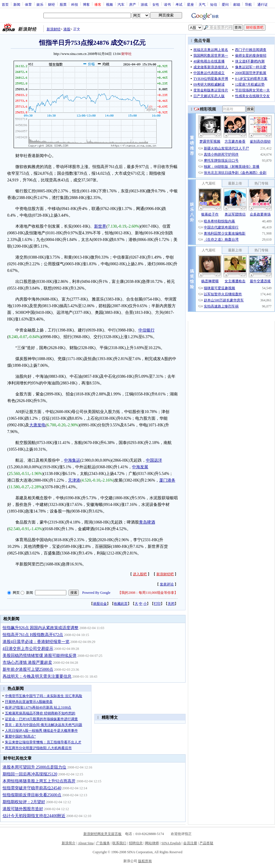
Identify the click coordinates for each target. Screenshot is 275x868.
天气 (202, 4)
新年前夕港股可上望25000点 (28, 669)
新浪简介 (69, 843)
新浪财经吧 (165, 574)
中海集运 (72, 460)
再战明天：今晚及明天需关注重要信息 (37, 676)
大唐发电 (37, 425)
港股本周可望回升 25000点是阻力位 (35, 767)
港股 (67, 29)
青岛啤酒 (147, 522)
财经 (52, 4)
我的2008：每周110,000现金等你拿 (148, 593)
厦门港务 (167, 480)
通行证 (263, 4)
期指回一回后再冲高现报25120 (30, 774)
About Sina (86, 843)
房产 (133, 4)
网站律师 (152, 843)
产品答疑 (206, 843)
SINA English (171, 843)
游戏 (144, 4)
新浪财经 (54, 29)
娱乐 (40, 4)
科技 (75, 4)
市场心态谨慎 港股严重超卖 (27, 662)
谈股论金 (100, 604)
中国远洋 (154, 460)
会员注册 (190, 843)
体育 (28, 4)
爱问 (225, 4)
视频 (109, 4)
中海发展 (140, 467)
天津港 (74, 480)
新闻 (17, 4)
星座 (190, 4)
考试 (179, 4)
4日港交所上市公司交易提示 (28, 649)
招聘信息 (136, 843)
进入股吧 (140, 574)
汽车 (121, 4)
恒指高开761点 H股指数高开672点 (33, 635)
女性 (156, 4)
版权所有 (145, 861)
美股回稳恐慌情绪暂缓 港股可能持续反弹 (40, 656)
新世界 (100, 226)
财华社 (126, 54)
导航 (248, 4)
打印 (157, 604)
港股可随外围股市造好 (23, 809)
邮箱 (237, 4)
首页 (5, 4)
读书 (167, 4)
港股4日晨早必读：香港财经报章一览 (36, 642)
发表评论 (167, 584)
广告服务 (103, 843)
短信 (214, 4)
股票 (63, 4)
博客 (86, 4)
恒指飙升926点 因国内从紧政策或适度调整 (41, 628)
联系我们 (119, 843)
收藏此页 (121, 604)
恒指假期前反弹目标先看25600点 (32, 795)
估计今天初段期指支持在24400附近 (34, 816)
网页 (16, 593)
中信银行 (146, 330)
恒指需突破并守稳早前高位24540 (32, 788)
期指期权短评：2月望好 (24, 802)
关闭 (171, 604)
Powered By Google (96, 593)
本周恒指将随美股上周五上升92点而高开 (39, 781)
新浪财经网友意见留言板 (102, 834)
